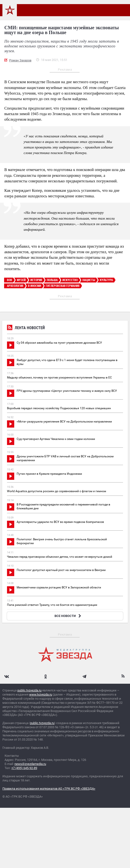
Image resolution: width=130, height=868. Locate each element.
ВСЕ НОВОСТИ (68, 616)
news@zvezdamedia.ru (30, 764)
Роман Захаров (20, 60)
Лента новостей (26, 328)
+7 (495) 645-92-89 (24, 768)
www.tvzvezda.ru (41, 694)
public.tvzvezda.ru (29, 690)
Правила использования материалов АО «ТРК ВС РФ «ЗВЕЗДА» (49, 789)
